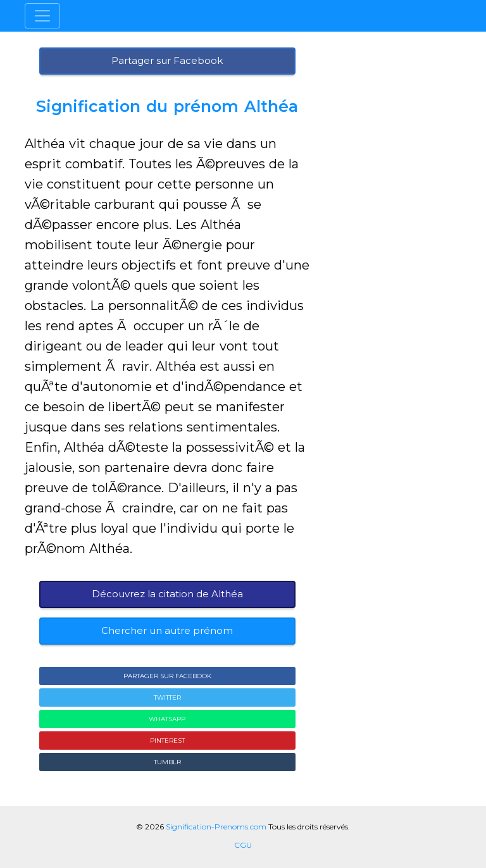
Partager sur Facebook (167, 60)
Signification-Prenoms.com (216, 827)
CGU (243, 845)
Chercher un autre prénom (167, 630)
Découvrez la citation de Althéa (167, 594)
